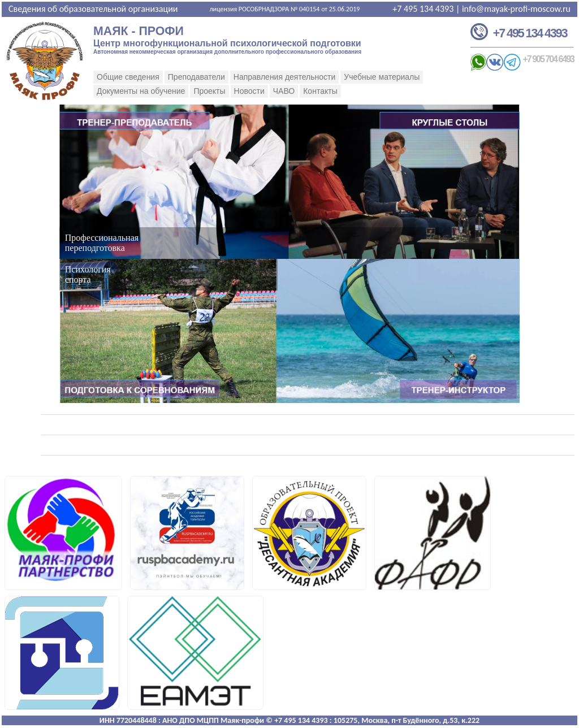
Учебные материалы (382, 77)
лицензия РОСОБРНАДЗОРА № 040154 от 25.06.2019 (284, 9)
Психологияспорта (88, 274)
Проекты (209, 91)
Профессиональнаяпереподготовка (102, 243)
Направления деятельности (284, 77)
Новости (249, 91)
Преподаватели (196, 77)
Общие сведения (128, 77)
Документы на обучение (141, 91)
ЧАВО (284, 91)
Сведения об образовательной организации (93, 9)
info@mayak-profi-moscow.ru (516, 9)
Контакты (320, 91)
